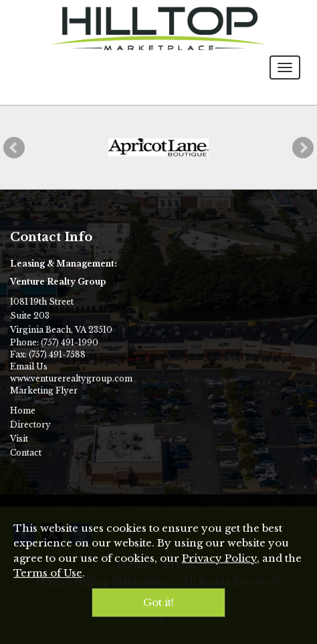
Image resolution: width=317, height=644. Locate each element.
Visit (19, 439)
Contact (26, 453)
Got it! (158, 602)
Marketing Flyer (44, 390)
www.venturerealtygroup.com (71, 378)
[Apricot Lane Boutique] (158, 147)
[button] (14, 148)
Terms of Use (48, 573)
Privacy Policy (219, 558)
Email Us (29, 366)
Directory (30, 425)
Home (23, 411)
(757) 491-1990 (70, 342)
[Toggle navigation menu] (285, 67)
